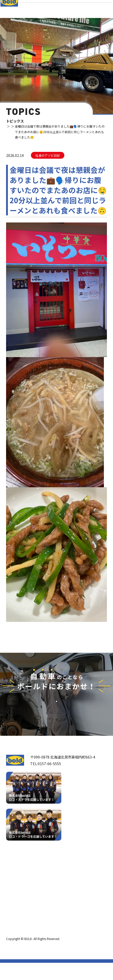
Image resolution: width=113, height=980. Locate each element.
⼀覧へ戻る (56, 643)
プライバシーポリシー (21, 938)
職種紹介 (17, 920)
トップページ (19, 873)
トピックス (20, 132)
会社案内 (17, 897)
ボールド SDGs (22, 913)
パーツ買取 (52, 890)
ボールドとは (20, 905)
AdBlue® (50, 905)
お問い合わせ (56, 727)
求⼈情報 (48, 920)
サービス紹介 (53, 873)
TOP (9, 126)
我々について (19, 888)
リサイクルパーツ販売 (61, 898)
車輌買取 (50, 883)
